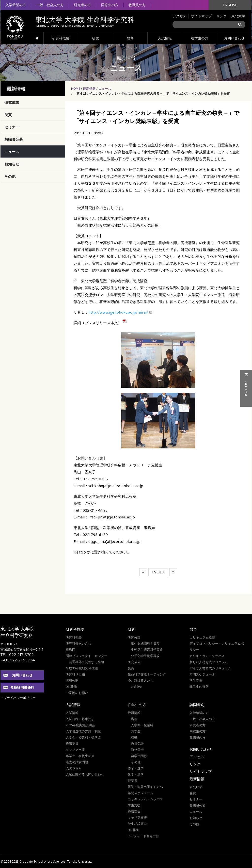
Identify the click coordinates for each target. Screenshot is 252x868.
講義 (134, 719)
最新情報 (89, 89)
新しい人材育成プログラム (209, 662)
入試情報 (165, 38)
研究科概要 (61, 38)
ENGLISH (230, 5)
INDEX (158, 572)
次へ (173, 572)
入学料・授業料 (142, 725)
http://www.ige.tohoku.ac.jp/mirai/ (118, 312)
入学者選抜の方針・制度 (83, 731)
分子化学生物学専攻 (145, 656)
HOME (37, 38)
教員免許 (137, 744)
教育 (130, 38)
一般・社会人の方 (50, 5)
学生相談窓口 (137, 824)
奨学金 (136, 731)
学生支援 (196, 680)
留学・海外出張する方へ (145, 787)
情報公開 (72, 680)
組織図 (71, 650)
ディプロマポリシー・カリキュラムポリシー (217, 647)
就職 (134, 737)
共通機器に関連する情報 (87, 662)
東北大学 (238, 16)
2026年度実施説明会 (80, 725)
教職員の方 (137, 5)
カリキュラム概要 (202, 637)
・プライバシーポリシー (18, 698)
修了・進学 (136, 768)
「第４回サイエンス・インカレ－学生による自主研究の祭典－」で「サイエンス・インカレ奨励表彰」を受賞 (151, 93)
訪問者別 (197, 705)
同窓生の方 (110, 5)
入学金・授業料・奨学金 (83, 737)
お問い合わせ (234, 38)
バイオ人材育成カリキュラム (210, 668)
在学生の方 (200, 38)
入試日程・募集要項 (80, 719)
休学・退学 (136, 774)
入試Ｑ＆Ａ (74, 768)
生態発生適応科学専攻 (147, 650)
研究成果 (12, 102)
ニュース (105, 89)
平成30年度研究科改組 (82, 668)
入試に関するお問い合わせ (85, 774)
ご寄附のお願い (77, 693)
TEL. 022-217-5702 (17, 655)
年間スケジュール (202, 674)
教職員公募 (14, 139)
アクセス (179, 16)
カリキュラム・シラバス (207, 656)
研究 (95, 38)
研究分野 (134, 637)
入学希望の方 (16, 5)
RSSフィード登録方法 (143, 836)
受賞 (8, 115)
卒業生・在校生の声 (80, 756)
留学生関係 (139, 756)
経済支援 (72, 744)
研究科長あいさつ (79, 643)
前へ (143, 572)
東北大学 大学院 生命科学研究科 (17, 632)
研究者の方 (82, 5)
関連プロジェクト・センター (87, 656)
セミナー (12, 127)
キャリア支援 (75, 750)
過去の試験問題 (77, 762)
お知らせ (12, 164)
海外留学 (137, 750)
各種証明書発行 (22, 687)
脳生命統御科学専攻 (145, 643)
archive (136, 687)
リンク (221, 16)
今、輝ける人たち (141, 680)
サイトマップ (201, 16)
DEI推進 (71, 687)
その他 (10, 176)
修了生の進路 (199, 687)
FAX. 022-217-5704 (18, 660)
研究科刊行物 (75, 674)
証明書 (133, 780)
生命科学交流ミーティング (147, 674)
